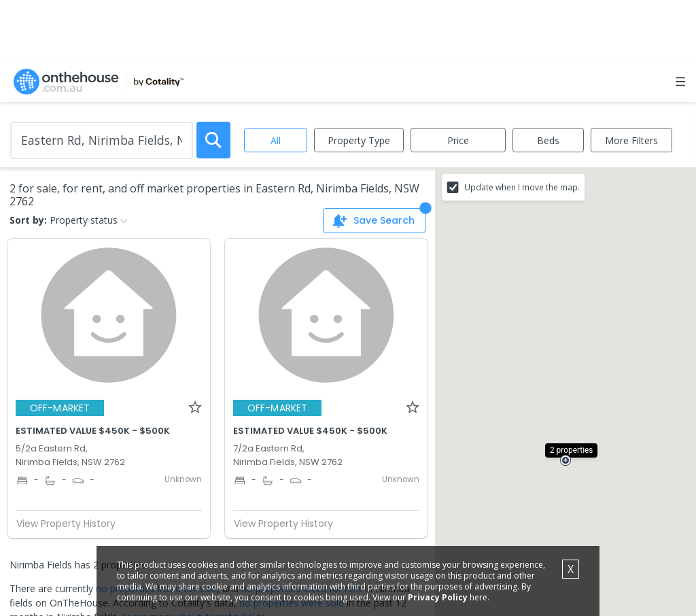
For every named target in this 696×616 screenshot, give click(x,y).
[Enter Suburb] (102, 140)
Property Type (359, 140)
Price (458, 140)
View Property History (71, 524)
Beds (548, 140)
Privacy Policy (438, 597)
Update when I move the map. (522, 187)
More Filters (631, 140)
